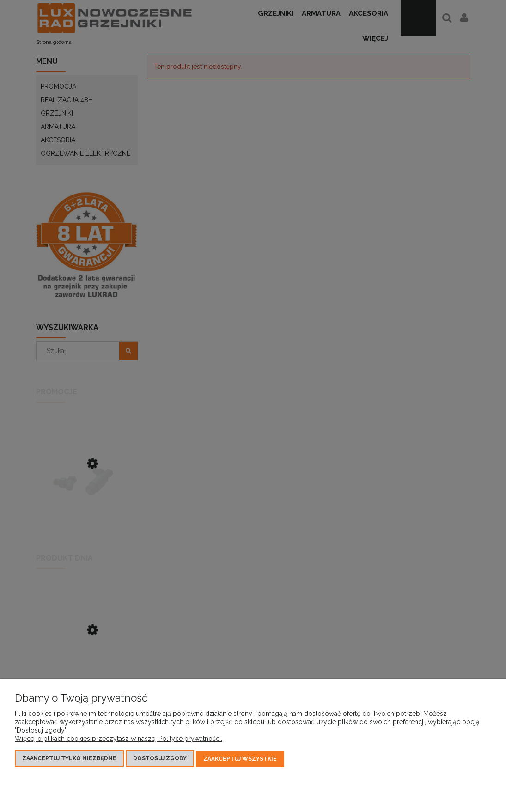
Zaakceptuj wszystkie (240, 759)
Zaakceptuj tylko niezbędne (69, 759)
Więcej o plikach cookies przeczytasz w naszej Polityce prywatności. (119, 739)
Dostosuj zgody (160, 759)
